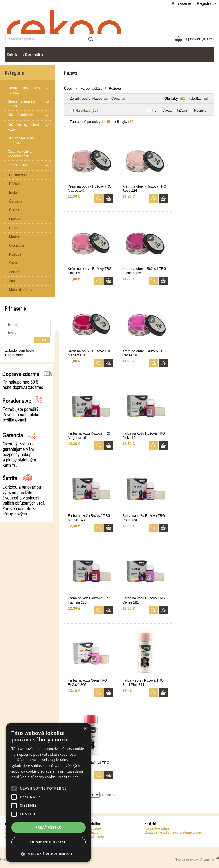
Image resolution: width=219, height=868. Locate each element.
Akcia (167, 111)
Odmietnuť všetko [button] (48, 842)
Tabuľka (195, 99)
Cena (116, 99)
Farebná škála (92, 89)
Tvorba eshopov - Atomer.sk (197, 859)
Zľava (183, 111)
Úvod (68, 89)
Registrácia (207, 3)
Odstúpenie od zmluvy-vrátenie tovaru (173, 832)
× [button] (85, 729)
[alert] (48, 792)
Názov (97, 99)
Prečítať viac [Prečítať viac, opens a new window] (68, 777)
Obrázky (171, 99)
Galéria (12, 55)
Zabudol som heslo (20, 351)
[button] (48, 854)
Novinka (200, 111)
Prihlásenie (182, 3)
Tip (154, 111)
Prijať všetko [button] (49, 827)
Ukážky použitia (32, 55)
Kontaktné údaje (157, 828)
